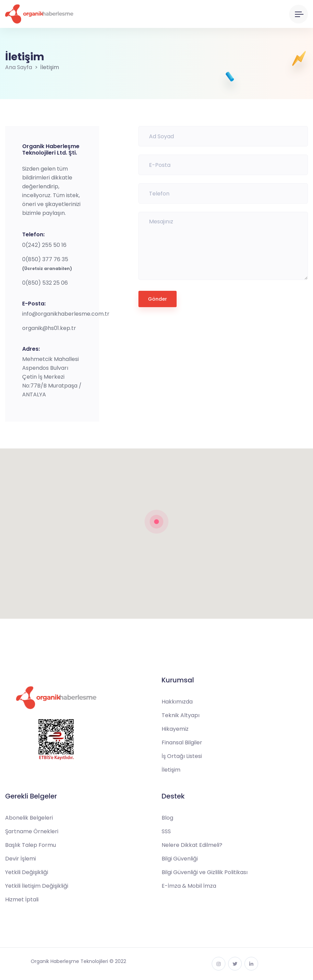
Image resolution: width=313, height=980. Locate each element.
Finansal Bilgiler (182, 742)
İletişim (171, 770)
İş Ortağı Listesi (182, 756)
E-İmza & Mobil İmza (189, 886)
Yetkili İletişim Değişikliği (37, 886)
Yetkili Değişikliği (27, 872)
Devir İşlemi (20, 859)
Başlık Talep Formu (31, 845)
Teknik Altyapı (181, 715)
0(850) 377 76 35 (45, 259)
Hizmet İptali (22, 899)
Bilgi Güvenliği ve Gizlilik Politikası (205, 872)
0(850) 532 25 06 (45, 283)
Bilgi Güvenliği (180, 859)
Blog (167, 818)
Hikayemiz (175, 729)
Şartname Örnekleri (32, 831)
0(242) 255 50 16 (44, 245)
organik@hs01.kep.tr (49, 328)
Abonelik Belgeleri (29, 818)
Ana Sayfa (19, 67)
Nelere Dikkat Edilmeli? (192, 845)
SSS (166, 831)
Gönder (158, 299)
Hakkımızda (177, 702)
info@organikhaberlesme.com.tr (66, 314)
